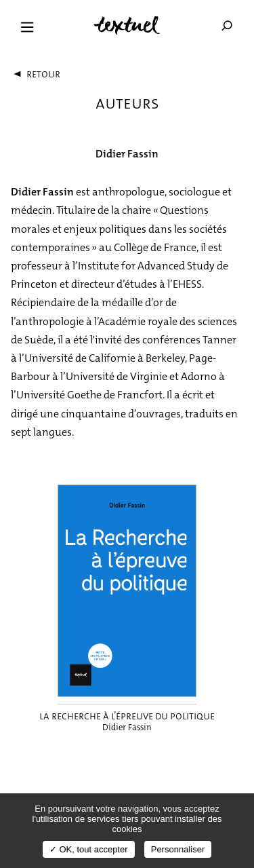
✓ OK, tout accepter (89, 849)
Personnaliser (178, 849)
